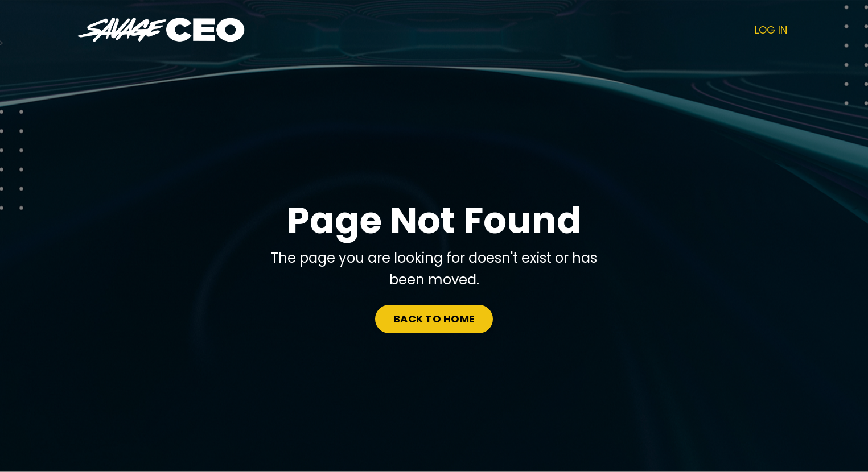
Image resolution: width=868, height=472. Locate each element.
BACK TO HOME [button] (434, 319)
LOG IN (771, 30)
